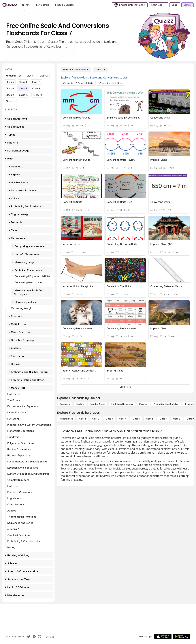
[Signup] (187, 5)
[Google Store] (181, 636)
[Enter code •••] (158, 5)
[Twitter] (29, 637)
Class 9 (10, 95)
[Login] (175, 5)
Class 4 (23, 82)
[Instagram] (40, 637)
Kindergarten (14, 76)
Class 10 (24, 95)
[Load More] (125, 387)
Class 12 (10, 101)
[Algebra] (80, 404)
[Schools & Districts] (64, 5)
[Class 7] (100, 70)
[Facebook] (34, 637)
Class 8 (36, 88)
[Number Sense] (98, 404)
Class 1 (30, 76)
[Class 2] (96, 419)
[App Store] (163, 636)
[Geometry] (65, 404)
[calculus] (143, 404)
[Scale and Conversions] (76, 70)
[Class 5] (136, 419)
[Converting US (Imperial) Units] (78, 83)
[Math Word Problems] (122, 404)
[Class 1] (82, 419)
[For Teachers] (43, 5)
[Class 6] (150, 419)
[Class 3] (109, 419)
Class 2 (44, 76)
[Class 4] (123, 419)
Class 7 (23, 88)
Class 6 (10, 88)
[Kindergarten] (66, 419)
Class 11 (38, 95)
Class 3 (10, 82)
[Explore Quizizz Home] (10, 5)
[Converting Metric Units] (111, 83)
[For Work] (25, 5)
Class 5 (36, 82)
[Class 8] (177, 419)
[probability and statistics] (166, 404)
